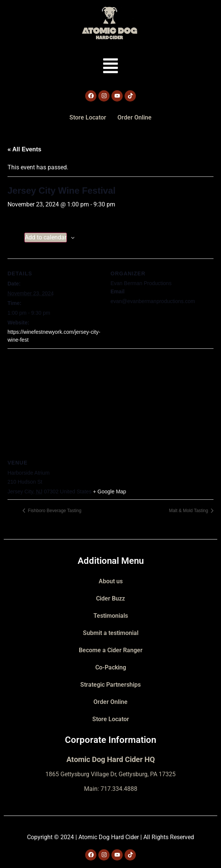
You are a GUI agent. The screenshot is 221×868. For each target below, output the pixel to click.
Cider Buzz (110, 598)
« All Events (24, 149)
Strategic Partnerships (110, 685)
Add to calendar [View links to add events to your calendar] (46, 237)
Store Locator (88, 117)
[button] (110, 67)
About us (111, 581)
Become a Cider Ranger (111, 650)
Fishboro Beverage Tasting (54, 511)
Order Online (135, 117)
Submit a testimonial (111, 633)
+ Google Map (110, 492)
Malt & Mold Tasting (189, 511)
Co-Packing (111, 667)
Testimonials (111, 616)
